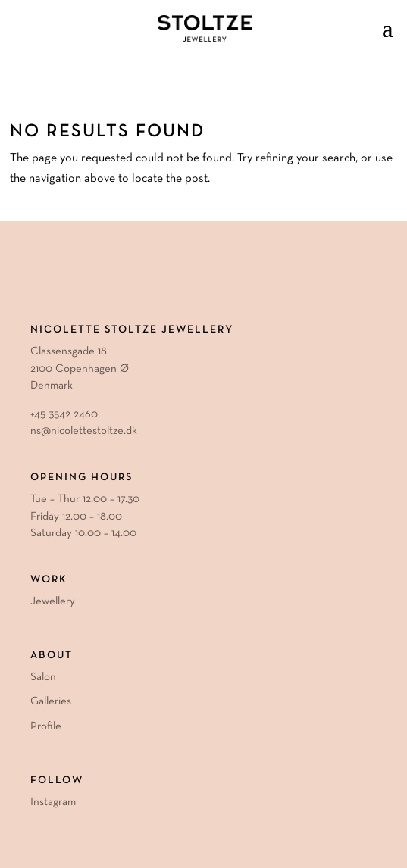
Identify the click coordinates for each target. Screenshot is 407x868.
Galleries (51, 701)
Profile (46, 726)
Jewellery (53, 601)
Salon (43, 677)
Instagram (53, 802)
